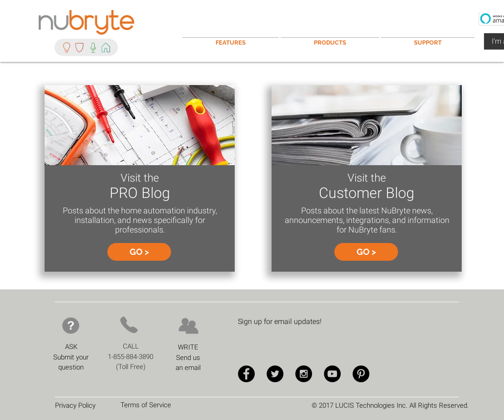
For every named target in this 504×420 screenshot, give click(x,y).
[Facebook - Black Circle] (246, 374)
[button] (428, 38)
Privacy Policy (75, 405)
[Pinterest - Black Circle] (361, 374)
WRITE (188, 347)
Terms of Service (146, 405)
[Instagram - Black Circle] (304, 374)
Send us (188, 358)
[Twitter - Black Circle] (275, 374)
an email (188, 368)
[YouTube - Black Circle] (332, 374)
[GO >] (139, 252)
